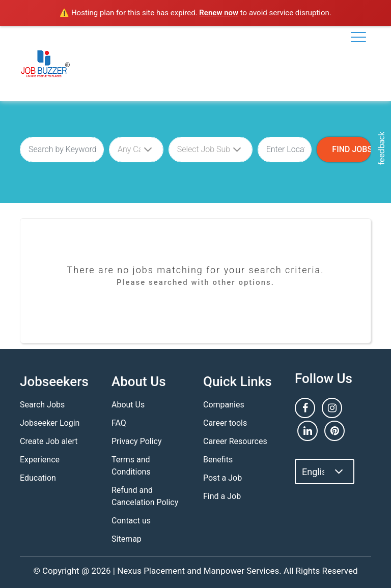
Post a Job (222, 478)
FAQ (119, 423)
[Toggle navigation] (358, 37)
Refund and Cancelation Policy (145, 496)
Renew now (219, 13)
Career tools (225, 423)
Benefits (218, 460)
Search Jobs (42, 405)
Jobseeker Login (50, 423)
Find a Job (222, 496)
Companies (224, 405)
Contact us (131, 521)
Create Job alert (49, 441)
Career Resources (235, 441)
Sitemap (127, 539)
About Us (128, 405)
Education (38, 478)
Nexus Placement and (159, 571)
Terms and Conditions (131, 466)
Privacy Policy (137, 441)
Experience (40, 460)
